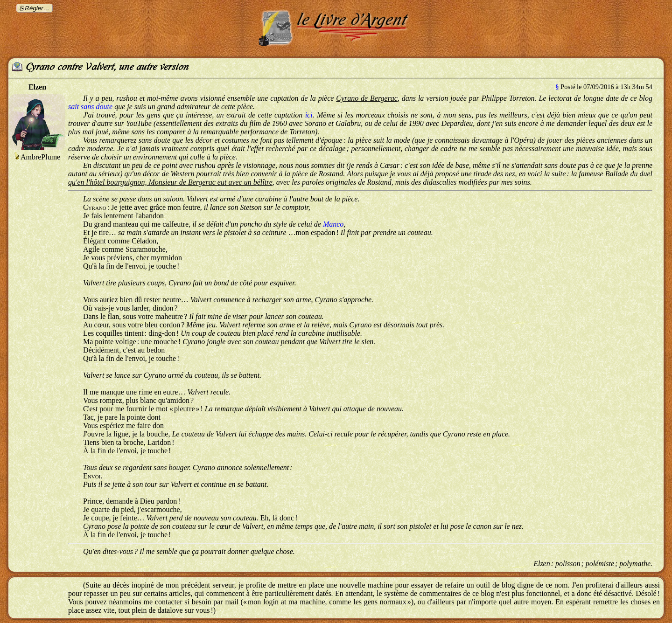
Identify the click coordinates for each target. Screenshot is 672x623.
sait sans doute (90, 107)
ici (309, 115)
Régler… (37, 8)
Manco (333, 224)
